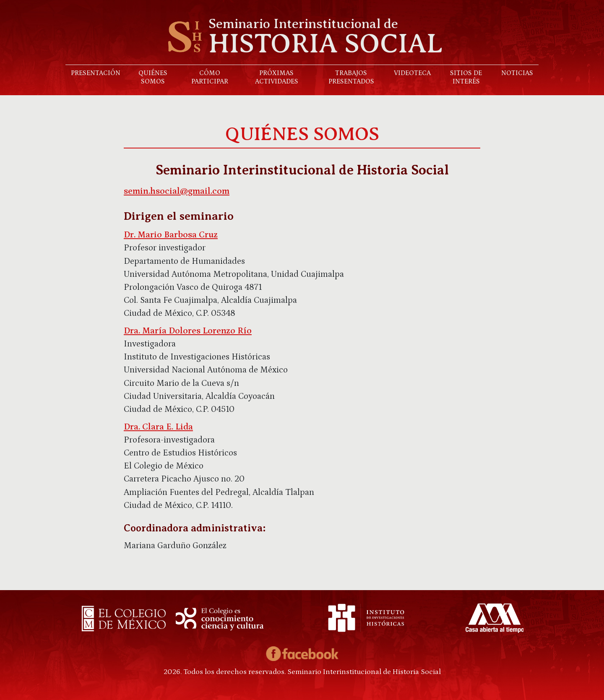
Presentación (96, 73)
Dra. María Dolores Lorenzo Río (188, 331)
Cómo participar (210, 77)
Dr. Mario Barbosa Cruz (171, 235)
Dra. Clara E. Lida (158, 427)
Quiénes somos (153, 77)
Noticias (517, 73)
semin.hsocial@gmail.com (177, 191)
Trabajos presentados (351, 77)
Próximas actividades (277, 77)
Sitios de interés (466, 77)
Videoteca (412, 73)
